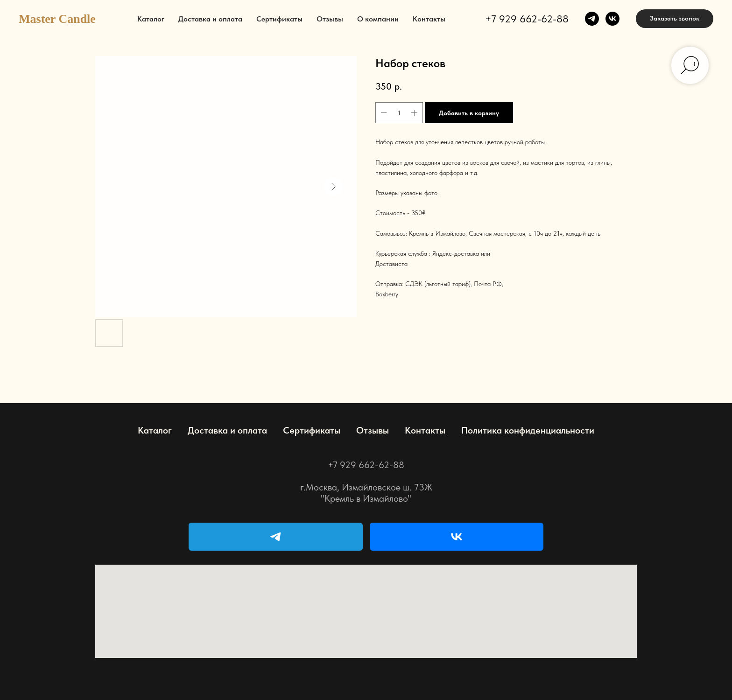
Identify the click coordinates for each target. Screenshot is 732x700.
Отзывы (330, 19)
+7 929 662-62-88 (527, 19)
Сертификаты (279, 19)
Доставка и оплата (210, 19)
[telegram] (592, 19)
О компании (378, 19)
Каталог (151, 19)
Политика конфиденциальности (528, 430)
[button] (675, 19)
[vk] (612, 19)
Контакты (429, 19)
